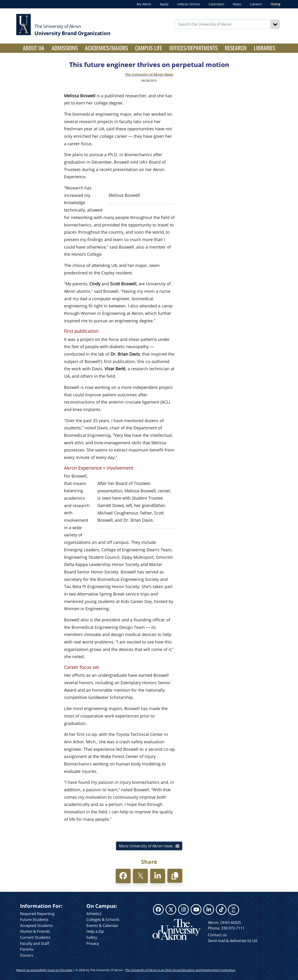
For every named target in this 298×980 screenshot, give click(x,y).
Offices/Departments (194, 48)
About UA (35, 48)
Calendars (217, 4)
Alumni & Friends (35, 931)
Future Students (34, 919)
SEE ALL (234, 910)
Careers (256, 4)
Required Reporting (37, 914)
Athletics (94, 914)
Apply (164, 4)
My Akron (144, 4)
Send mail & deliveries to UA (233, 941)
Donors (27, 955)
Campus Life (149, 48)
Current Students (35, 937)
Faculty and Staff (35, 943)
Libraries (264, 48)
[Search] (275, 24)
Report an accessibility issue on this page (44, 970)
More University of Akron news (149, 846)
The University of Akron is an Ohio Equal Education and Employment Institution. (180, 970)
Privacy (93, 943)
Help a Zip (95, 931)
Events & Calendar (102, 926)
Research (236, 48)
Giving (275, 4)
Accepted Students (37, 926)
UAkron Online (189, 4)
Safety (92, 937)
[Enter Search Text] (223, 24)
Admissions (65, 48)
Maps (237, 4)
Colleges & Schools (103, 919)
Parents (27, 949)
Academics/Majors (106, 48)
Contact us (217, 935)
